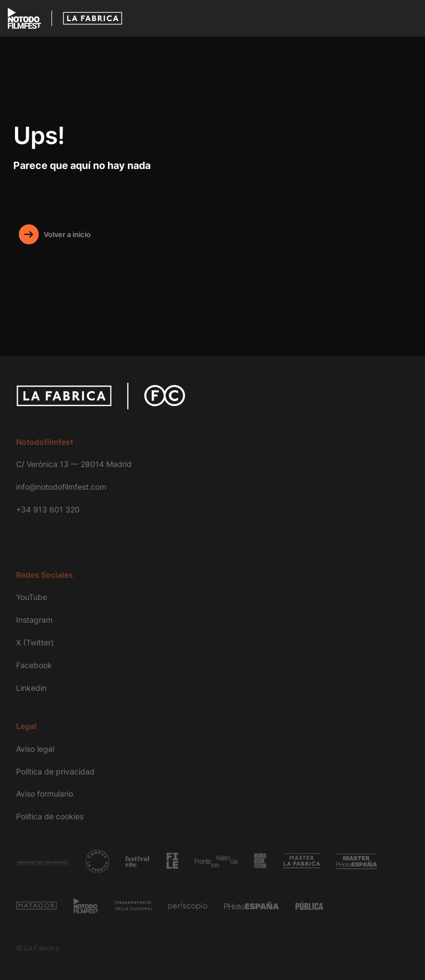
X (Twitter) (35, 642)
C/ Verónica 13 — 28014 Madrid (74, 464)
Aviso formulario (45, 794)
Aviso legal (35, 749)
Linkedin (31, 688)
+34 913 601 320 (48, 509)
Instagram (34, 620)
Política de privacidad (55, 771)
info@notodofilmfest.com (61, 487)
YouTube (32, 597)
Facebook (34, 665)
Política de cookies (50, 816)
